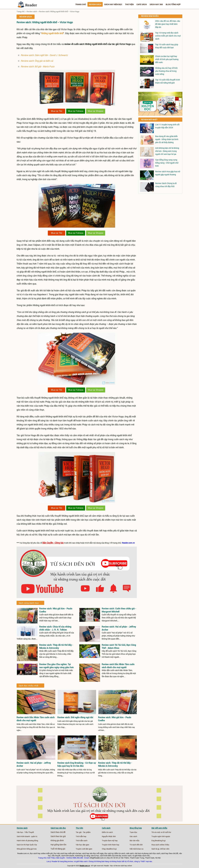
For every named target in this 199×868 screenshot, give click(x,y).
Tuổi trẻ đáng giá (58, 849)
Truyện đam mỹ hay (110, 840)
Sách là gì (155, 849)
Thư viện (129, 4)
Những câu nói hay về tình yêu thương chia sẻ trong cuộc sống (166, 71)
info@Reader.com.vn (98, 858)
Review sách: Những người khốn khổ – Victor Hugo (59, 11)
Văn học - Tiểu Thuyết (25, 832)
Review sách (95, 4)
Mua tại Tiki (57, 111)
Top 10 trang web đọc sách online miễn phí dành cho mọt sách (168, 36)
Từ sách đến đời (136, 845)
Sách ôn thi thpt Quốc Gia (27, 845)
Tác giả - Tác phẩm (83, 832)
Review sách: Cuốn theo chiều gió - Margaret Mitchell (119, 610)
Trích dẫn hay (81, 836)
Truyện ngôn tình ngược (161, 836)
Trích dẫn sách (82, 840)
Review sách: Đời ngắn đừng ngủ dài (75, 717)
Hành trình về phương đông (27, 840)
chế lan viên (165, 849)
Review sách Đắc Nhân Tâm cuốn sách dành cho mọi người (118, 666)
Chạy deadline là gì (109, 849)
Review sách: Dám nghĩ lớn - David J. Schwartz (44, 55)
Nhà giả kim (21, 849)
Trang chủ (81, 4)
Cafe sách (142, 4)
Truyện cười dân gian (84, 849)
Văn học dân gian (82, 845)
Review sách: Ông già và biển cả (37, 61)
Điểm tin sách (107, 832)
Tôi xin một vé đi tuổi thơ (161, 832)
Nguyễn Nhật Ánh (109, 836)
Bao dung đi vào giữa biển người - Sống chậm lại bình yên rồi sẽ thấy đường (167, 139)
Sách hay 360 (156, 4)
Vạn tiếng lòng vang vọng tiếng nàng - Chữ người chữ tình (167, 163)
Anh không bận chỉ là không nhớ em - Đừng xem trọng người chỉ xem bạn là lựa (167, 151)
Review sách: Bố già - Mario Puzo (38, 66)
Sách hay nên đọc (113, 4)
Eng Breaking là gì (158, 840)
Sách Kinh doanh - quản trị (27, 836)
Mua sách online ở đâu (160, 845)
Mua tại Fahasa (76, 111)
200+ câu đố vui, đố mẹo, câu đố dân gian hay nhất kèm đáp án (168, 24)
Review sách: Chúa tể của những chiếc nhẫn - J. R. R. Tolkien (55, 628)
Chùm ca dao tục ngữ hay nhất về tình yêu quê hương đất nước (167, 59)
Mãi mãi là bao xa (136, 849)
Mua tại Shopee (96, 111)
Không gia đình (57, 840)
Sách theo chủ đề (58, 832)
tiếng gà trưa (31, 849)
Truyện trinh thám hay (111, 845)
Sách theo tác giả (58, 836)
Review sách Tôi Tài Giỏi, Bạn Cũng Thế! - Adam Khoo (119, 646)
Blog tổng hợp (173, 4)
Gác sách (133, 836)
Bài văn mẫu (134, 840)
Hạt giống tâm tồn (58, 845)
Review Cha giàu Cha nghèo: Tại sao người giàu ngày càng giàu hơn (56, 666)
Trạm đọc (133, 832)
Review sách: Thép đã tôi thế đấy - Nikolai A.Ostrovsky (56, 646)
